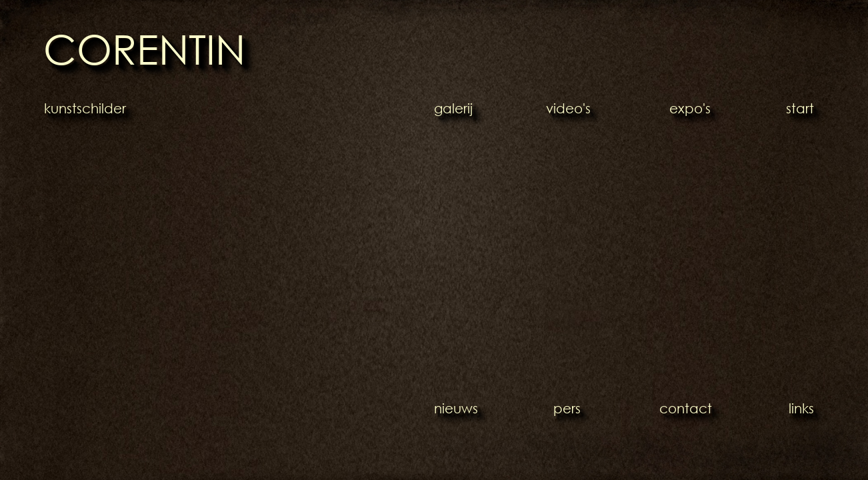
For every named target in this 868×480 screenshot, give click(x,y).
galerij (453, 108)
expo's (690, 108)
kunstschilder (85, 108)
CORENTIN (144, 48)
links (801, 408)
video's (568, 108)
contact (686, 408)
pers (567, 408)
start (800, 108)
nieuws (456, 408)
